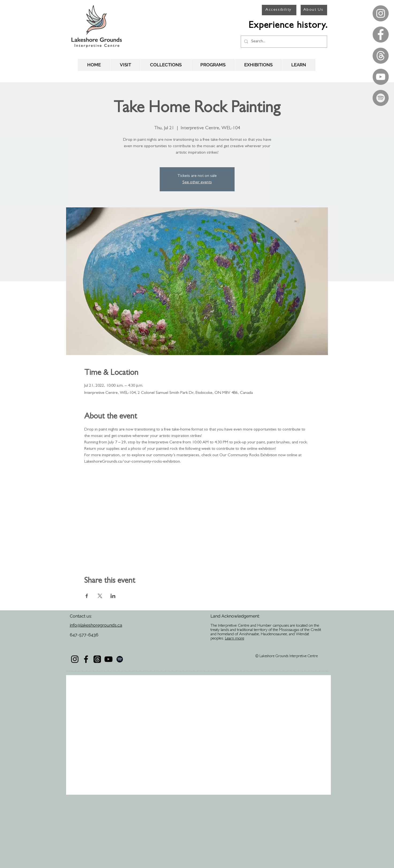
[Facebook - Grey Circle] (381, 35)
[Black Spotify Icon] (120, 659)
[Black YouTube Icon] (108, 659)
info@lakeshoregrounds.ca (96, 625)
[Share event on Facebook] (87, 596)
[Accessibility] (279, 10)
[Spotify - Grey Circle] (381, 98)
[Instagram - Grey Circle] (381, 13)
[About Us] (314, 10)
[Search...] (283, 42)
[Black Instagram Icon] (75, 659)
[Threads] (381, 56)
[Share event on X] (100, 596)
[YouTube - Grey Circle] (381, 77)
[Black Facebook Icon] (86, 659)
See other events (197, 182)
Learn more (235, 639)
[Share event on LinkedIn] (113, 596)
